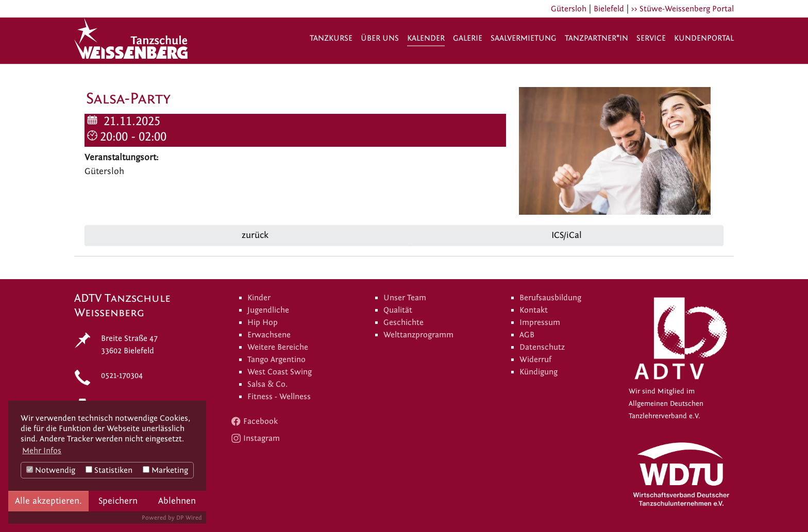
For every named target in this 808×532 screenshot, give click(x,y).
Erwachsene (269, 335)
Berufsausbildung (550, 298)
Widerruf (535, 359)
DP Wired (189, 518)
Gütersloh (569, 9)
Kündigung (538, 372)
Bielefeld (609, 9)
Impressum (540, 322)
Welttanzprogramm (418, 335)
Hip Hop (263, 322)
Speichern (118, 501)
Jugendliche (268, 310)
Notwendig (51, 470)
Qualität (398, 310)
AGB (527, 335)
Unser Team (405, 298)
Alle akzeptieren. (48, 501)
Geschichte (403, 322)
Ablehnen (177, 501)
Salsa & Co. (267, 384)
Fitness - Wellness (279, 397)
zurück (254, 235)
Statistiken (109, 470)
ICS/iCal (567, 235)
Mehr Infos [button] (42, 451)
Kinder (259, 298)
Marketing (165, 470)
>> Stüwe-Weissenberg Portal (683, 9)
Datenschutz (542, 347)
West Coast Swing (280, 372)
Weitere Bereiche (278, 347)
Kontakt (534, 310)
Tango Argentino (276, 359)
